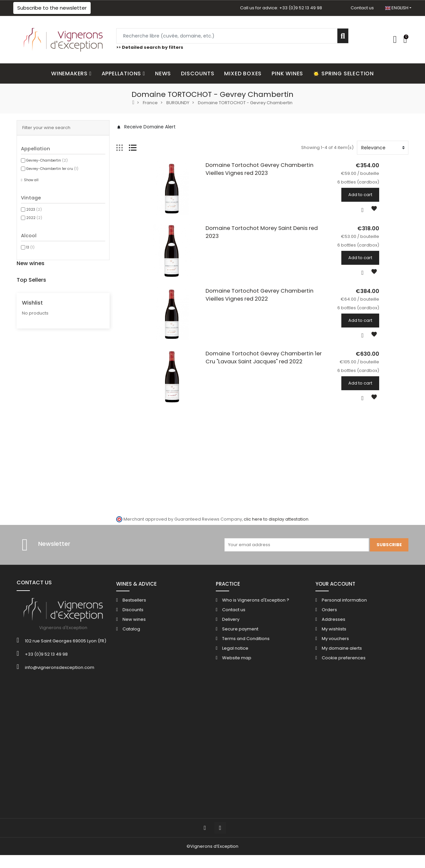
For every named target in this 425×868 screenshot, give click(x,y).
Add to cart (389, 195)
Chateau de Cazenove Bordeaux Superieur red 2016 (108, 485)
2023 (34, 210)
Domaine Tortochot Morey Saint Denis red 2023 (254, 240)
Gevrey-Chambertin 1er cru (52, 169)
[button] (52, 8)
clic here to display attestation (276, 664)
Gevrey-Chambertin (47, 160)
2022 (34, 218)
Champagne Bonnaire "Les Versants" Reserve (100, 398)
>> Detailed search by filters (150, 47)
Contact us (362, 8)
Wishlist (32, 538)
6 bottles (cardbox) (69, 300)
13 (30, 247)
